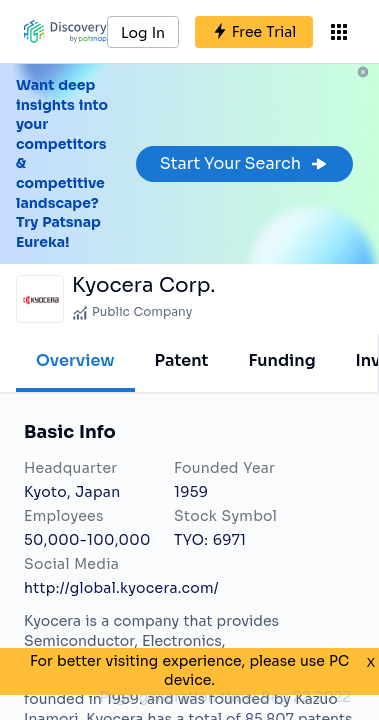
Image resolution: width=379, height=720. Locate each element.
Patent (182, 360)
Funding (281, 360)
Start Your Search (244, 163)
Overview (75, 360)
